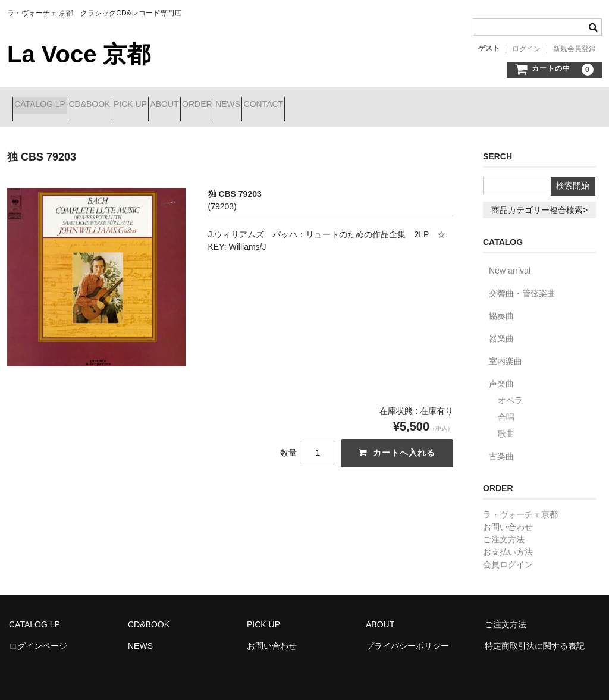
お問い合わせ (508, 518)
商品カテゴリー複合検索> (539, 201)
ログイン (526, 49)
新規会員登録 (575, 49)
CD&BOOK (116, 105)
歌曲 (506, 425)
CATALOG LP (45, 105)
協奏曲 (501, 307)
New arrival (510, 262)
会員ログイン (508, 555)
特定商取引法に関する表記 (535, 637)
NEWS (339, 105)
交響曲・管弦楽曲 (522, 284)
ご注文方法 (504, 531)
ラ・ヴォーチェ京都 (520, 506)
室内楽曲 (506, 352)
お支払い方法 (508, 543)
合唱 (506, 408)
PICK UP (178, 105)
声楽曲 (501, 375)
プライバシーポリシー (407, 637)
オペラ (510, 391)
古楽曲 (501, 447)
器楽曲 (501, 329)
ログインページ (38, 637)
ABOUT (233, 105)
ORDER (287, 105)
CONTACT (395, 105)
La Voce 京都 (79, 54)
